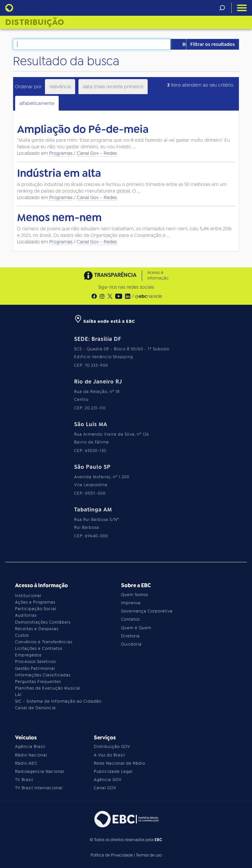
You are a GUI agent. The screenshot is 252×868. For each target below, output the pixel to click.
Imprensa (131, 603)
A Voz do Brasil (109, 755)
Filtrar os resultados (213, 44)
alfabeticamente (37, 103)
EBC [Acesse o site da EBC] (158, 840)
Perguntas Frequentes (38, 682)
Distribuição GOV (112, 747)
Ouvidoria (131, 644)
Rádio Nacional (31, 755)
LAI (18, 695)
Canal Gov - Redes (97, 153)
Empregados (28, 655)
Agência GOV (108, 780)
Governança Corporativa (147, 611)
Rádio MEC (26, 763)
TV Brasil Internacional (39, 788)
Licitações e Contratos (39, 649)
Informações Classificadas (43, 675)
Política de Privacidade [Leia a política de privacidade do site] (112, 855)
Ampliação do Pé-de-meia (83, 129)
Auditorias (26, 615)
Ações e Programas (35, 602)
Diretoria (130, 636)
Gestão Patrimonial (35, 669)
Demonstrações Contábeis (43, 622)
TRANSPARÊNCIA (110, 275)
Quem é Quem (136, 628)
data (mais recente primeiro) (113, 87)
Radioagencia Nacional (40, 772)
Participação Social (36, 609)
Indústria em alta (59, 173)
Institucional (28, 596)
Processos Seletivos (35, 662)
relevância (60, 87)
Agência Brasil (30, 747)
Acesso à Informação (158, 275)
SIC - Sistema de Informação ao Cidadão (58, 701)
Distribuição (35, 22)
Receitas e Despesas (37, 629)
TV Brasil (24, 780)
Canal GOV (105, 788)
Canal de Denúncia (35, 708)
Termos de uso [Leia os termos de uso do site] (149, 855)
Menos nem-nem (59, 217)
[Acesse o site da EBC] (126, 819)
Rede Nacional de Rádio (119, 763)
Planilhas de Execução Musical (48, 688)
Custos (22, 635)
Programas (61, 153)
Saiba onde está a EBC (105, 321)
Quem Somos (135, 595)
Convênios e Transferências (44, 642)
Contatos (130, 619)
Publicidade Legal (113, 772)
